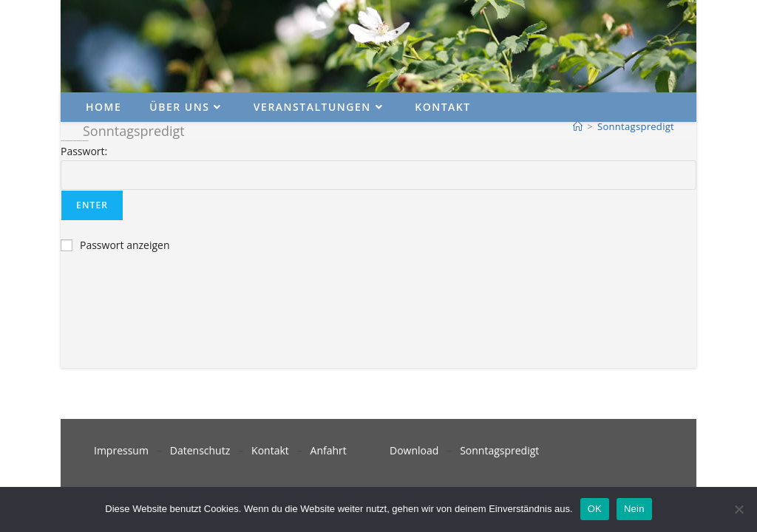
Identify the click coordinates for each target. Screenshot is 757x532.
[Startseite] (578, 126)
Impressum (121, 450)
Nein (634, 509)
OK (595, 509)
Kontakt (270, 450)
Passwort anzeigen (125, 245)
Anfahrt (329, 450)
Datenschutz (200, 450)
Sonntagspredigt (636, 126)
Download (414, 450)
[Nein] (739, 509)
